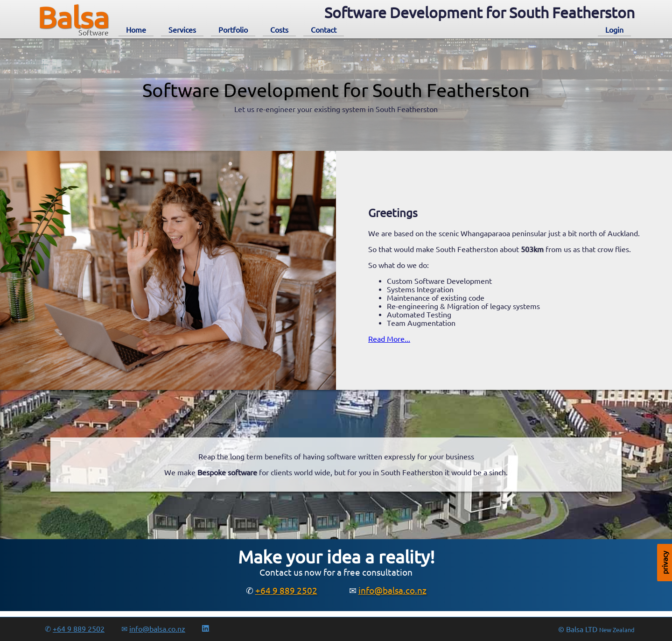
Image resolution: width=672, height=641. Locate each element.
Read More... (389, 339)
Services (182, 30)
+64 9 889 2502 (286, 591)
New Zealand (617, 630)
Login (614, 30)
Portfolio (233, 30)
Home (136, 30)
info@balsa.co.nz (392, 591)
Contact (324, 30)
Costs (279, 30)
